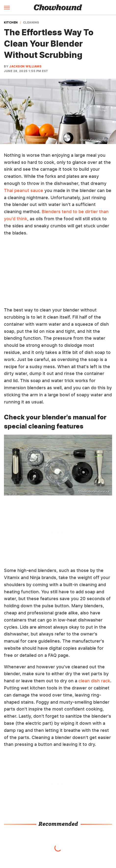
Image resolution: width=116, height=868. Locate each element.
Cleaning (31, 23)
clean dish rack (94, 681)
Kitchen (11, 23)
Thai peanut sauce (24, 190)
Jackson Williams (25, 66)
